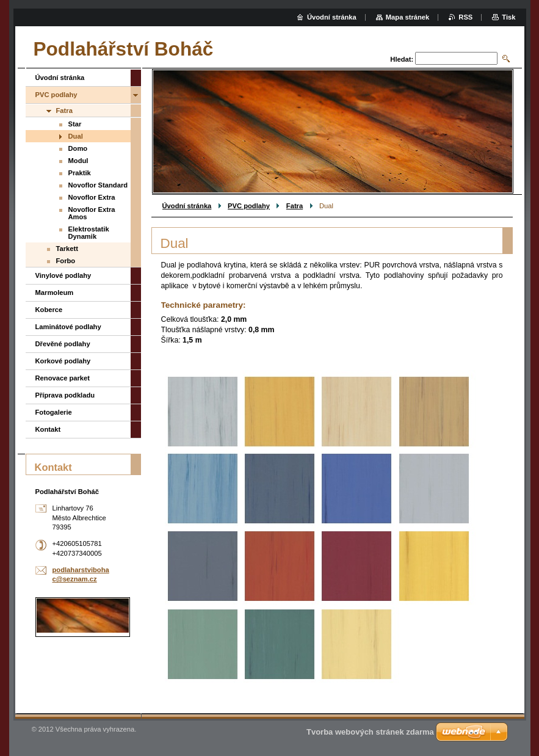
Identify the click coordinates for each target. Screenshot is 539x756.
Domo (78, 148)
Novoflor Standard (98, 185)
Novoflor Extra (92, 197)
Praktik (80, 173)
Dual (76, 136)
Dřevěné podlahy (63, 344)
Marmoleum (55, 293)
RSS (465, 17)
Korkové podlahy (63, 361)
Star (75, 124)
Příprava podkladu (65, 395)
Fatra (295, 206)
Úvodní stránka (187, 206)
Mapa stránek (408, 17)
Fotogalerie (54, 412)
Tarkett (67, 249)
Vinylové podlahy (63, 275)
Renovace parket (63, 378)
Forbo (66, 261)
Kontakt (48, 429)
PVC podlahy (249, 206)
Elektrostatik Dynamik (89, 233)
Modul (78, 161)
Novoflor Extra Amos (92, 213)
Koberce (49, 310)
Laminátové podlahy (68, 327)
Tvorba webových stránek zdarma (370, 732)
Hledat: (402, 59)
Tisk (508, 17)
